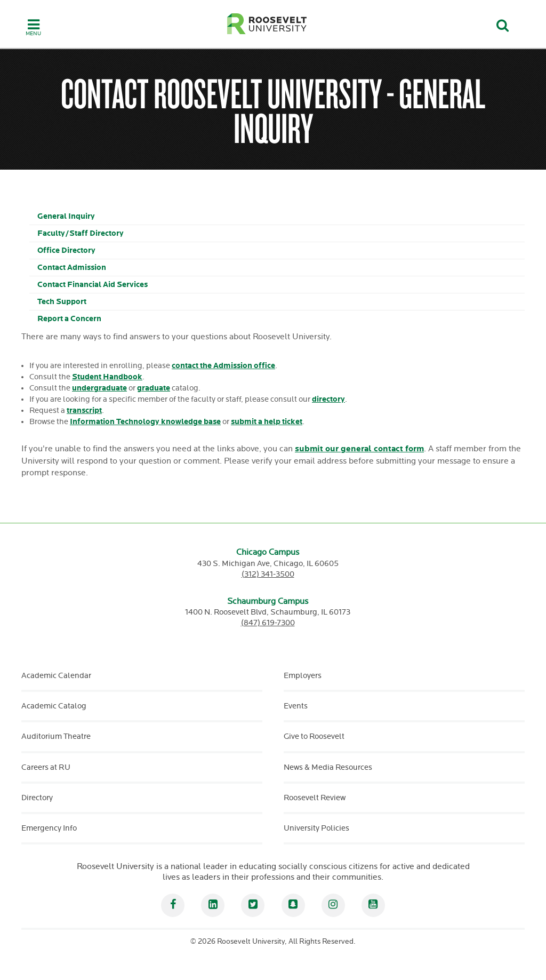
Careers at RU (46, 767)
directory (328, 399)
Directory (37, 798)
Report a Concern (69, 319)
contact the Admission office (223, 366)
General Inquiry (66, 216)
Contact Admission (72, 268)
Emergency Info (49, 828)
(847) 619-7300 (268, 623)
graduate (154, 388)
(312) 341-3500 (268, 574)
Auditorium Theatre (56, 736)
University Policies (316, 828)
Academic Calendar (56, 676)
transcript (84, 411)
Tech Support (62, 302)
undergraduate (99, 388)
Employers (303, 676)
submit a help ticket (267, 422)
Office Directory (66, 250)
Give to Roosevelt (314, 736)
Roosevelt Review (315, 798)
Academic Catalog (54, 706)
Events (296, 706)
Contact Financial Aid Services (93, 285)
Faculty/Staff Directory (81, 233)
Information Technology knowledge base (145, 422)
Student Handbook (107, 377)
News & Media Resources (328, 767)
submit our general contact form (359, 449)
